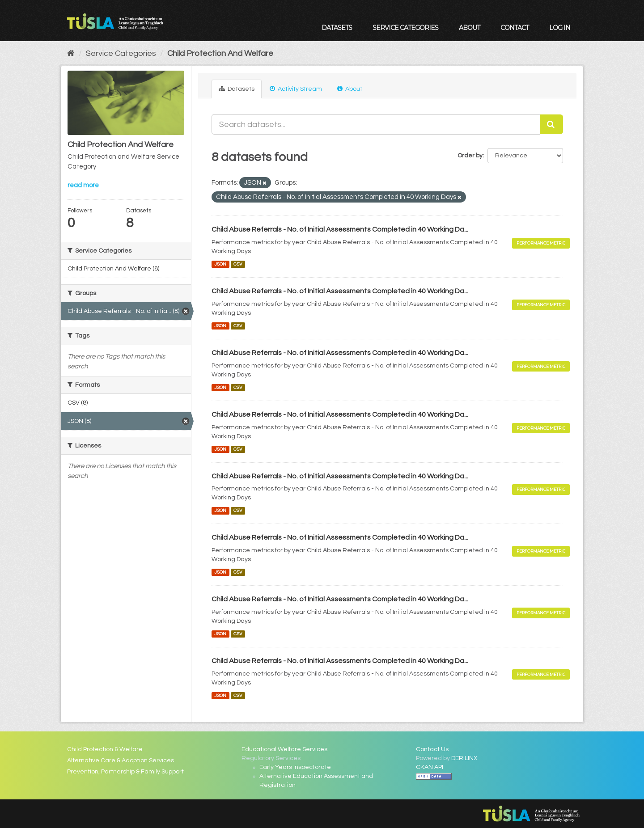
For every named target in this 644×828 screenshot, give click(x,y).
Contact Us (432, 749)
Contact (515, 28)
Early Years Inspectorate (295, 767)
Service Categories (405, 28)
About (469, 28)
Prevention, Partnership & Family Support (125, 772)
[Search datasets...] (376, 124)
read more (83, 185)
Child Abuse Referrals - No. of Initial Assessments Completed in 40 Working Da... (340, 229)
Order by (470, 156)
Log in (560, 28)
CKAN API (430, 767)
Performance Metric (541, 243)
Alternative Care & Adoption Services (121, 760)
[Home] (71, 53)
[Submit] (551, 124)
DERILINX (464, 758)
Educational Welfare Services (284, 749)
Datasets (337, 28)
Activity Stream (296, 89)
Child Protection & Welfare (105, 749)
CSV (238, 264)
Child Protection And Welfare (220, 53)
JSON (220, 264)
